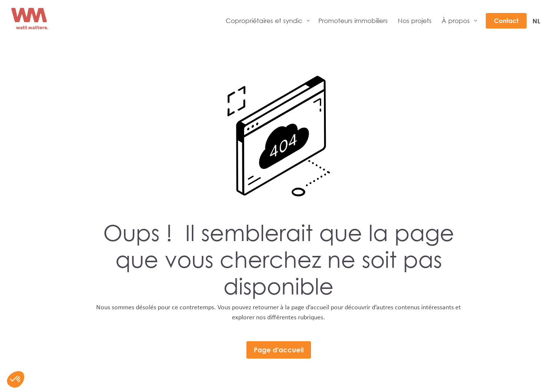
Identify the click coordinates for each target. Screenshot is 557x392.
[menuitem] (536, 21)
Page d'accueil (279, 350)
